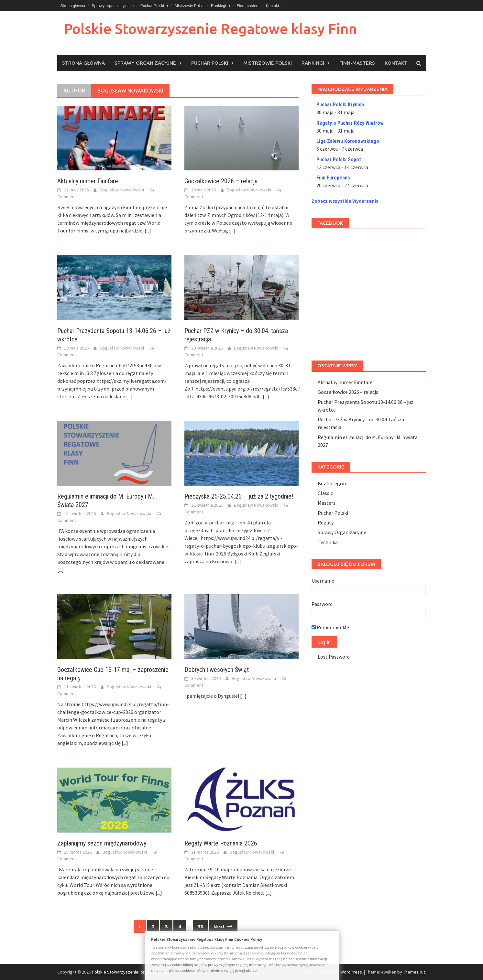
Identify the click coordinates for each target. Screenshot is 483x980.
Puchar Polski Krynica (340, 105)
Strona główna (73, 6)
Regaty (326, 522)
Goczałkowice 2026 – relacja (221, 181)
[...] (148, 231)
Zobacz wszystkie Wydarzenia (345, 201)
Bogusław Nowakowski (122, 190)
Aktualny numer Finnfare (88, 181)
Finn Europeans (333, 178)
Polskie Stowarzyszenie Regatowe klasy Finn (210, 29)
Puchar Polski (152, 6)
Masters (327, 503)
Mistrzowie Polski (190, 6)
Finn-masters (248, 6)
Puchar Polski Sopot (339, 160)
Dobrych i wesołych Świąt (217, 670)
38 (200, 926)
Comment (67, 197)
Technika (328, 542)
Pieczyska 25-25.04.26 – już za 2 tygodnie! (239, 496)
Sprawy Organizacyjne (342, 532)
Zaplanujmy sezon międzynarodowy (102, 843)
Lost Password (334, 657)
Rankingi (219, 6)
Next (223, 926)
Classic (325, 493)
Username (323, 581)
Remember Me (330, 627)
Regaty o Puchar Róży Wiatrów (350, 123)
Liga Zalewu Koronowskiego (348, 141)
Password (322, 604)
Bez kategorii (333, 483)
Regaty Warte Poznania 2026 (221, 843)
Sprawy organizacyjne (110, 6)
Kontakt (273, 6)
